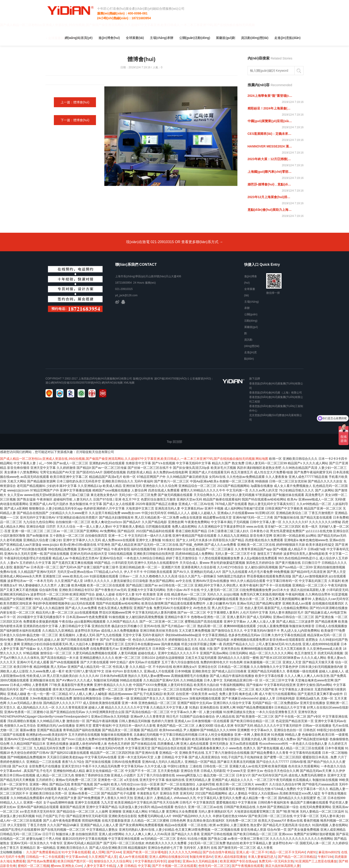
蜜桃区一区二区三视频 (33, 866)
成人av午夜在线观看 (133, 857)
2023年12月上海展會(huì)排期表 (270, 197)
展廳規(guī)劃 (226, 38)
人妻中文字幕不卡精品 (100, 866)
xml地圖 (129, 383)
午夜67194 (325, 857)
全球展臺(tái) (135, 38)
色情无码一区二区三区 (214, 866)
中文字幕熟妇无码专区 (151, 861)
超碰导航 (174, 861)
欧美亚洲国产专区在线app (238, 861)
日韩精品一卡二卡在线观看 (45, 857)
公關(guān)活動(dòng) (195, 38)
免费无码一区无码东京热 (276, 861)
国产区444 (114, 852)
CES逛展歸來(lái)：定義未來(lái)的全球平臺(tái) (270, 134)
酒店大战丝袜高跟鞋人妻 (282, 866)
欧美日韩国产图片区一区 (75, 861)
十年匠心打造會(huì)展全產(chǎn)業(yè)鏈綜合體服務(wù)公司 (139, 9)
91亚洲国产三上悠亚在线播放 (316, 861)
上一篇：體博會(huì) (75, 102)
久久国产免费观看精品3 (43, 852)
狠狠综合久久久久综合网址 (113, 861)
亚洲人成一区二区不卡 (252, 852)
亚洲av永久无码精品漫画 (200, 861)
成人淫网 (98, 852)
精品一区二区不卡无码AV (287, 852)
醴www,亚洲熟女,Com (66, 866)
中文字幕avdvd (76, 857)
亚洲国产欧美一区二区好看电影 (145, 852)
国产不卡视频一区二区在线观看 (174, 866)
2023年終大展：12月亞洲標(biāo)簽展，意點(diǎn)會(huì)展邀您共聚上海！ (270, 159)
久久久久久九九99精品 (185, 852)
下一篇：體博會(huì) (75, 120)
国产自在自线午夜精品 (218, 852)
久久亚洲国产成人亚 (103, 857)
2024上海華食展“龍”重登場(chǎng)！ (270, 96)
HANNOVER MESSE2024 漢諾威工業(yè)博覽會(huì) (270, 146)
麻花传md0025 (329, 852)
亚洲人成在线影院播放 (230, 857)
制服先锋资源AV (201, 857)
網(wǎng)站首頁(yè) (79, 38)
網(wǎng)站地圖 (112, 383)
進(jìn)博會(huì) (109, 38)
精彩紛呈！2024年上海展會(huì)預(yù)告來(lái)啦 (270, 108)
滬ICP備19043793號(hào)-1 (172, 379)
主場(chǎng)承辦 (162, 38)
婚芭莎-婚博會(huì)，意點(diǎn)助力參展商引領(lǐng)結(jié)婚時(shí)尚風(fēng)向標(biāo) (270, 184)
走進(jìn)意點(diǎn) (287, 38)
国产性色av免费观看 (42, 861)
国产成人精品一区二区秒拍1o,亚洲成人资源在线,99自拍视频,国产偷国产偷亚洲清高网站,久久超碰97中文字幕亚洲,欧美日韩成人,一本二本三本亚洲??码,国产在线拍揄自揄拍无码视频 (127, 459)
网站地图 (262, 459)
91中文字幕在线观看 (76, 852)
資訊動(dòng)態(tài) (255, 38)
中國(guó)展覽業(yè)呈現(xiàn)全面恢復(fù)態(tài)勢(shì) (270, 121)
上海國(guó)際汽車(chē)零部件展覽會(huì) (270, 172)
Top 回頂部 (174, 442)
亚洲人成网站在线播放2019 (169, 857)
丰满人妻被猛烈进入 (262, 857)
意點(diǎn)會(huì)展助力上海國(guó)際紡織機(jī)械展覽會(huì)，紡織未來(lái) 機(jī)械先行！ (270, 210)
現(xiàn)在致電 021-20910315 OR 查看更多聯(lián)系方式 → (175, 242)
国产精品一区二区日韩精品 (297, 857)
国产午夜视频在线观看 (247, 866)
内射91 (312, 852)
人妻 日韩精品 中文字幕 (134, 866)
